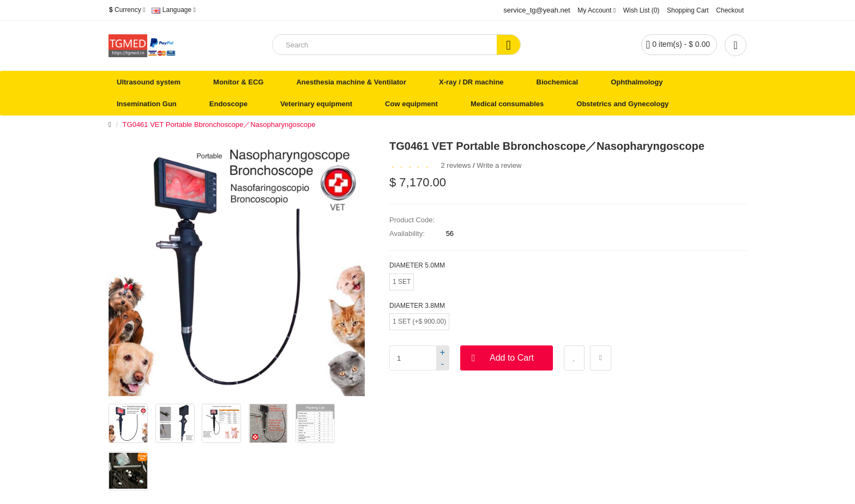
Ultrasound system (149, 82)
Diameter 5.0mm (417, 265)
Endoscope (228, 104)
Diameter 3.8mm (417, 306)
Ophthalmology (637, 82)
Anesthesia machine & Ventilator (351, 82)
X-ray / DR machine (471, 82)
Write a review (499, 165)
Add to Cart (512, 358)
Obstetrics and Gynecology (622, 104)
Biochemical (558, 82)
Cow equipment (411, 104)
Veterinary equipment (316, 104)
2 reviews (456, 165)
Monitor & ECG (238, 82)
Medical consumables (507, 104)
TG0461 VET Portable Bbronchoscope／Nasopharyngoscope (219, 125)
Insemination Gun (147, 104)
